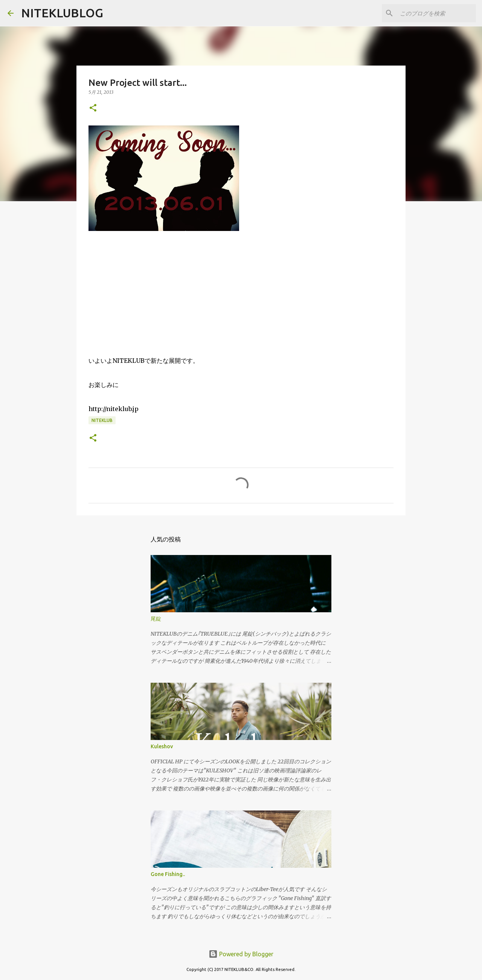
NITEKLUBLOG (62, 13)
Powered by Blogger (241, 954)
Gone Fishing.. (168, 874)
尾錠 (156, 619)
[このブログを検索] (436, 13)
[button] (93, 108)
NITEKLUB (102, 420)
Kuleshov (162, 746)
